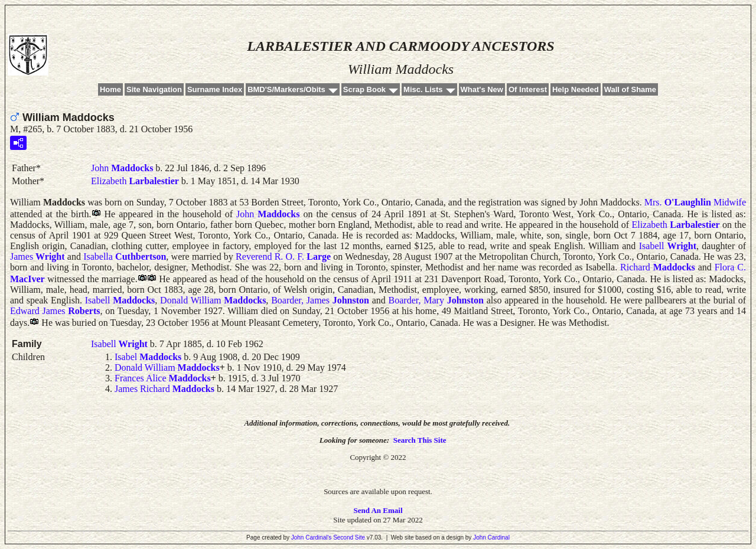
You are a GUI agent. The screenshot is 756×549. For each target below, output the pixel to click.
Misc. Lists (423, 89)
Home (110, 89)
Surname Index (215, 89)
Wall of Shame (630, 89)
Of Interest (528, 89)
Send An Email (378, 510)
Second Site (349, 537)
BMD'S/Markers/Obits (286, 89)
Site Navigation (154, 89)
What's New (482, 89)
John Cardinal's (312, 537)
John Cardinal (491, 537)
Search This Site (420, 440)
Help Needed (576, 89)
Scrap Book (364, 89)
